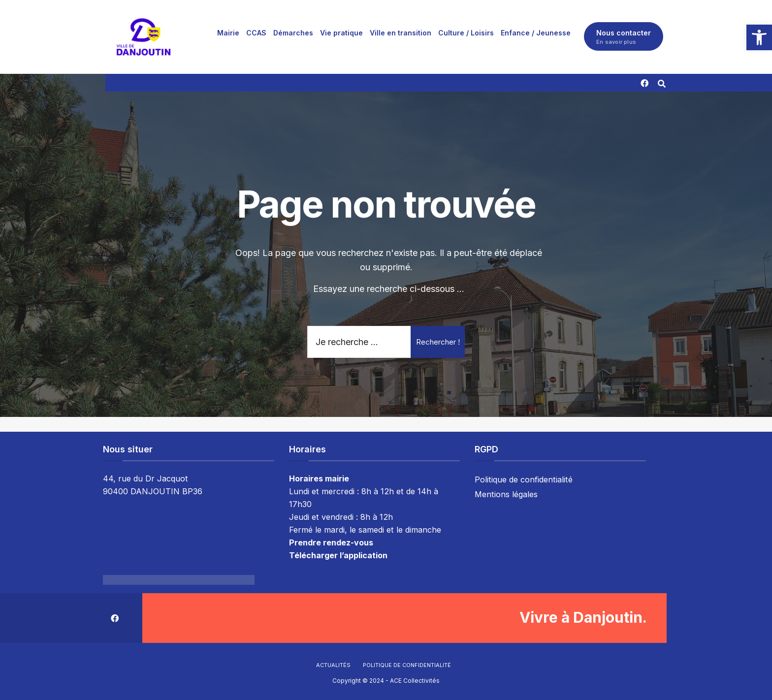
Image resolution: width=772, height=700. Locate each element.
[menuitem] (228, 32)
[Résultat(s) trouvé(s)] (662, 82)
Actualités (333, 665)
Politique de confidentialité (524, 479)
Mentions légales (506, 494)
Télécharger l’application (338, 555)
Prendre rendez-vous (331, 542)
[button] (759, 37)
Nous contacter (624, 37)
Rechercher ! (438, 342)
